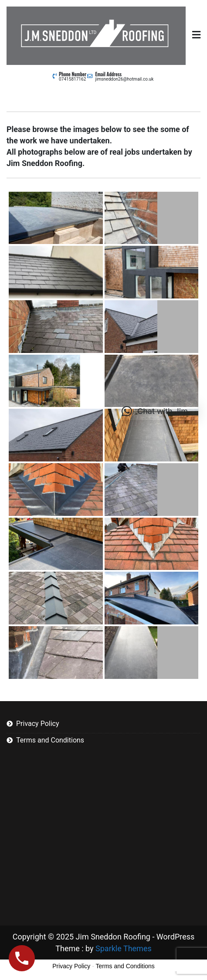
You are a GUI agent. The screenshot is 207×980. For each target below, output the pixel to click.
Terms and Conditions (50, 740)
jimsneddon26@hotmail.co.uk (125, 79)
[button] (155, 411)
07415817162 (72, 79)
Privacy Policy (38, 724)
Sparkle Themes (124, 948)
